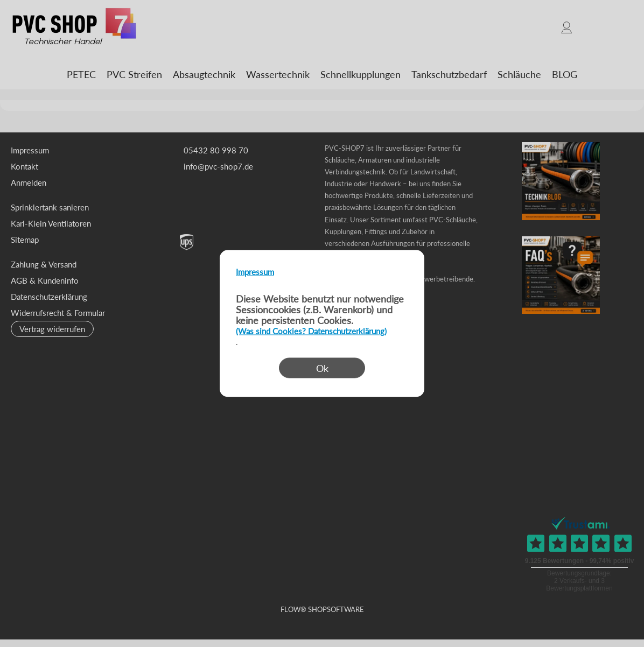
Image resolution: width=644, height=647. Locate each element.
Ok (322, 368)
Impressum (255, 272)
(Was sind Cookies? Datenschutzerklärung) (311, 331)
